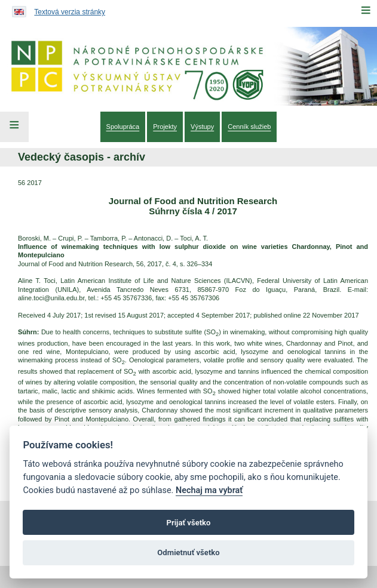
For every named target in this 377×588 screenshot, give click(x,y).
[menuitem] (123, 127)
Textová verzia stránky (70, 12)
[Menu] (366, 10)
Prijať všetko (189, 523)
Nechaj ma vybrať (209, 490)
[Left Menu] (14, 127)
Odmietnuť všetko (188, 552)
